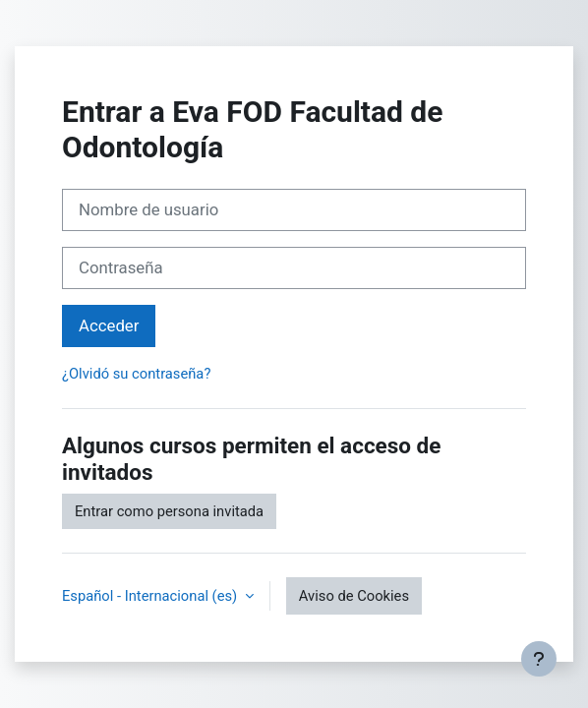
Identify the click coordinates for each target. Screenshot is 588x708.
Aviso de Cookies (354, 596)
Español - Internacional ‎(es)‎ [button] (151, 596)
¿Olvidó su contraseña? (136, 374)
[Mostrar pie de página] (539, 659)
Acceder (109, 325)
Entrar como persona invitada (169, 511)
